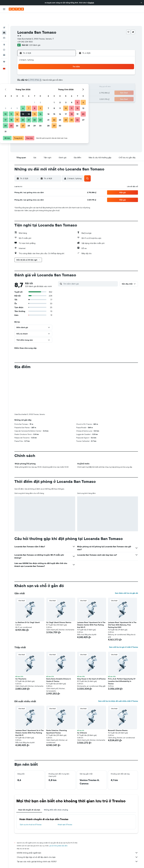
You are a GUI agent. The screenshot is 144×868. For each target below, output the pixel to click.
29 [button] (62, 88)
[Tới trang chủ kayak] (16, 9)
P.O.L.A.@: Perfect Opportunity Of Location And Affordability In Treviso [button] (122, 670)
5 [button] (45, 70)
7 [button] (56, 70)
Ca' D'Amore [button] (82, 722)
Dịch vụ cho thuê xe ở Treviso (31, 813)
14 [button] (56, 76)
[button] (141, 3)
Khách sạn (30, 863)
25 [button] (39, 88)
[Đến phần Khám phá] (4, 34)
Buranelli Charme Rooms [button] (118, 719)
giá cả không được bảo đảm (58, 835)
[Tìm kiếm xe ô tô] (4, 27)
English (91, 3)
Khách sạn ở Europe (43, 863)
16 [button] (68, 76)
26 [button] (45, 88)
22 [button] (62, 82)
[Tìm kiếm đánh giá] (90, 273)
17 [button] (33, 82)
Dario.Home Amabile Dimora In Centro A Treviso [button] (59, 669)
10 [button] (33, 76)
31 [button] (33, 93)
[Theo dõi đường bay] (4, 39)
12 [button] (45, 76)
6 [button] (51, 70)
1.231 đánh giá (35, 34)
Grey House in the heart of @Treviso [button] (91, 668)
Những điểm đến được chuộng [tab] (56, 799)
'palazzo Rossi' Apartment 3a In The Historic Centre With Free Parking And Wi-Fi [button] (91, 614)
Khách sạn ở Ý (57, 863)
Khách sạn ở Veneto (71, 863)
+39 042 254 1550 (25, 31)
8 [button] (62, 70)
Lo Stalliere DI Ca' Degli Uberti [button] (28, 611)
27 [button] (51, 88)
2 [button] (68, 64)
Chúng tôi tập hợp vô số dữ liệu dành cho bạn (77, 846)
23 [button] (68, 82)
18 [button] (39, 82)
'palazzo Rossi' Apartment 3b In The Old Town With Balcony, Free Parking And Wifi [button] (122, 614)
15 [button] (62, 76)
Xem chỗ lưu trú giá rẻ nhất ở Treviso (124, 636)
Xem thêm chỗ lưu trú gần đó (126, 582)
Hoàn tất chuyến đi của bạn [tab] (29, 799)
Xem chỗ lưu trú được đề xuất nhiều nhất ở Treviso (118, 690)
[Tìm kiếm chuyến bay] (4, 16)
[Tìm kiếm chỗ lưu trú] (4, 22)
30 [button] (68, 88)
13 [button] (51, 76)
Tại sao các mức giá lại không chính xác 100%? (77, 850)
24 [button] (33, 88)
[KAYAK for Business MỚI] (4, 44)
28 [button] (56, 88)
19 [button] (45, 82)
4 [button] (39, 70)
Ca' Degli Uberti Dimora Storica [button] (59, 611)
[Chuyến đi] (4, 51)
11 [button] (39, 76)
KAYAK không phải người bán (77, 842)
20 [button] (51, 82)
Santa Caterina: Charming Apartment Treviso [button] (56, 720)
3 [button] (33, 70)
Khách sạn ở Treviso (65, 813)
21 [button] (56, 82)
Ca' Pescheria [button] (21, 668)
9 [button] (68, 70)
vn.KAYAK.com (19, 863)
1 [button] (62, 64)
